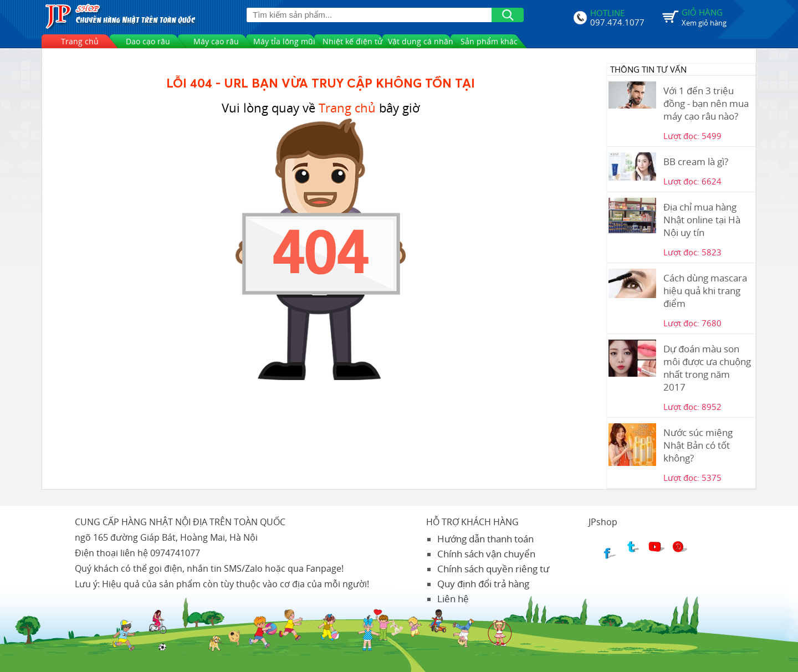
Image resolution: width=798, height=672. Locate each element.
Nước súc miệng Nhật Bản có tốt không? (698, 445)
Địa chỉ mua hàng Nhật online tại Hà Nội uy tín (702, 220)
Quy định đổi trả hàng (483, 584)
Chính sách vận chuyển (486, 554)
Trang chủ (80, 41)
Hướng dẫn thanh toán (485, 539)
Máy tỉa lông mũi (284, 41)
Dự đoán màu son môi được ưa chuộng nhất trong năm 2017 (707, 368)
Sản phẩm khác (489, 41)
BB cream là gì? (696, 161)
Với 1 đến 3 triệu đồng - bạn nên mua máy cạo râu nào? (706, 103)
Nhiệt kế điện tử (352, 41)
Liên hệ (453, 599)
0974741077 (175, 553)
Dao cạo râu (148, 41)
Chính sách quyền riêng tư (493, 569)
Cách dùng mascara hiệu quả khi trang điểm (705, 291)
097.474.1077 (617, 21)
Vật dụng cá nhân (421, 41)
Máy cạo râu (216, 41)
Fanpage (324, 568)
